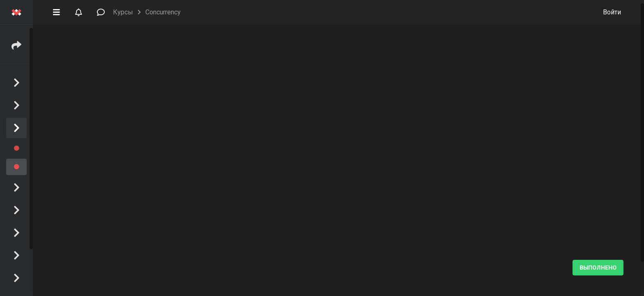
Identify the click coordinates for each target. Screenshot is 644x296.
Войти (612, 12)
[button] (56, 12)
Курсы (123, 12)
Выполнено (598, 268)
